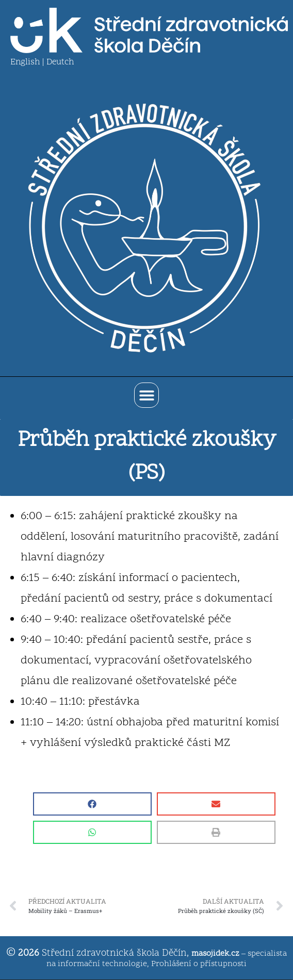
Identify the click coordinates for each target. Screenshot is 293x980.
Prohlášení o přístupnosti (199, 964)
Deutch (60, 62)
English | (28, 62)
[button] (147, 395)
